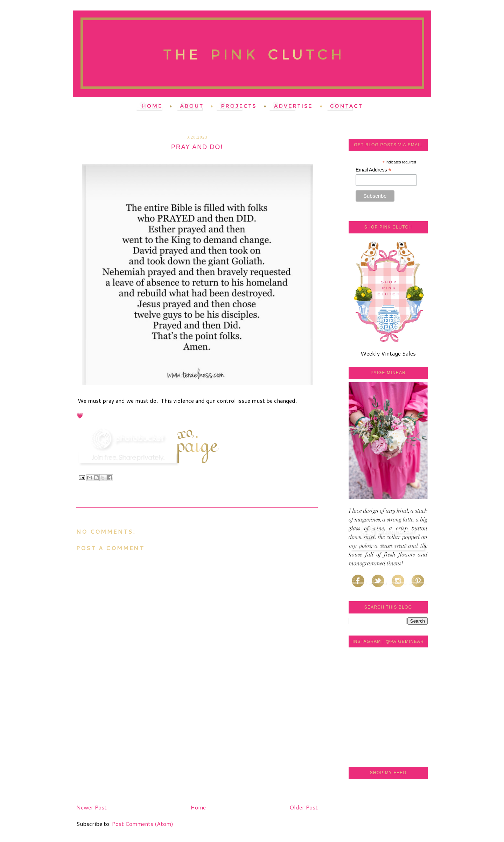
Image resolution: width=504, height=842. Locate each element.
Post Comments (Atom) (143, 824)
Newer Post (92, 807)
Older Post (304, 807)
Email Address (373, 170)
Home (198, 807)
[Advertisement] (129, 752)
